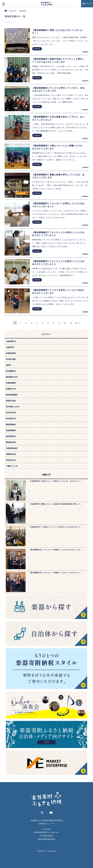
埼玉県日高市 (11, 413)
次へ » (78, 323)
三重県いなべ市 (12, 466)
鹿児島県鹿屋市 (12, 395)
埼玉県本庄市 (11, 419)
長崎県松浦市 (11, 454)
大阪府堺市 (10, 347)
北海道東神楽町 (12, 448)
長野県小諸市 (11, 401)
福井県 (8, 365)
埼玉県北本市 (11, 460)
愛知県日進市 (11, 442)
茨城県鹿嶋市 (11, 430)
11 (71, 323)
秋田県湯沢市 (11, 436)
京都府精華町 (11, 383)
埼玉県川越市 (11, 359)
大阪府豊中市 (11, 341)
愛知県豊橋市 (37, 49)
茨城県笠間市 (11, 353)
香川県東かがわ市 (13, 407)
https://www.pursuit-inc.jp (46, 839)
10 (65, 323)
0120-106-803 (48, 836)
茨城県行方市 (11, 389)
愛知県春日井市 (12, 377)
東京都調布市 (11, 371)
